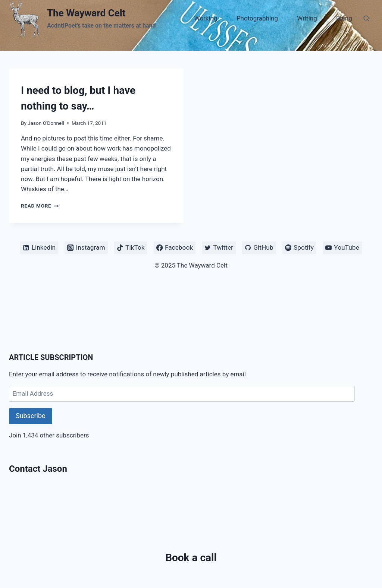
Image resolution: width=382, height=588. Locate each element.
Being (344, 18)
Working (206, 18)
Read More (40, 206)
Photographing (257, 18)
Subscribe (31, 416)
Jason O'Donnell (46, 123)
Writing (307, 18)
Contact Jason (38, 469)
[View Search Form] (366, 19)
